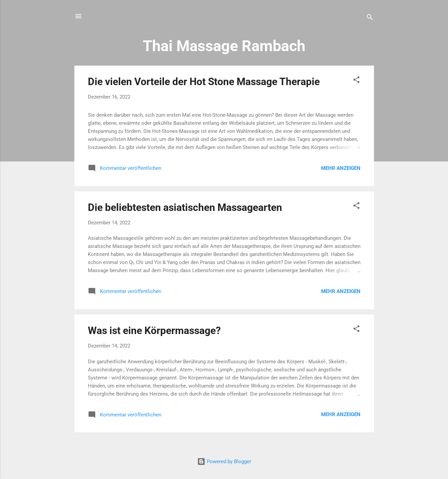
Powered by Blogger (224, 462)
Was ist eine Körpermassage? (154, 330)
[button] (356, 81)
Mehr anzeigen (341, 168)
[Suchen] (370, 18)
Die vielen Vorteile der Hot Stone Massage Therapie (204, 82)
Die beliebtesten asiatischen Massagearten (185, 207)
